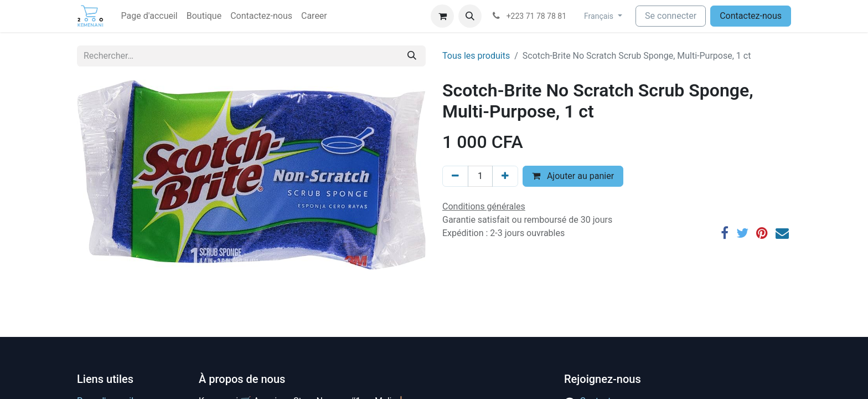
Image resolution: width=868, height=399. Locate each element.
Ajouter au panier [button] (573, 176)
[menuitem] (149, 16)
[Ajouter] (505, 176)
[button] (470, 16)
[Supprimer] (455, 176)
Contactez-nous (751, 16)
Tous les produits (476, 56)
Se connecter (671, 16)
